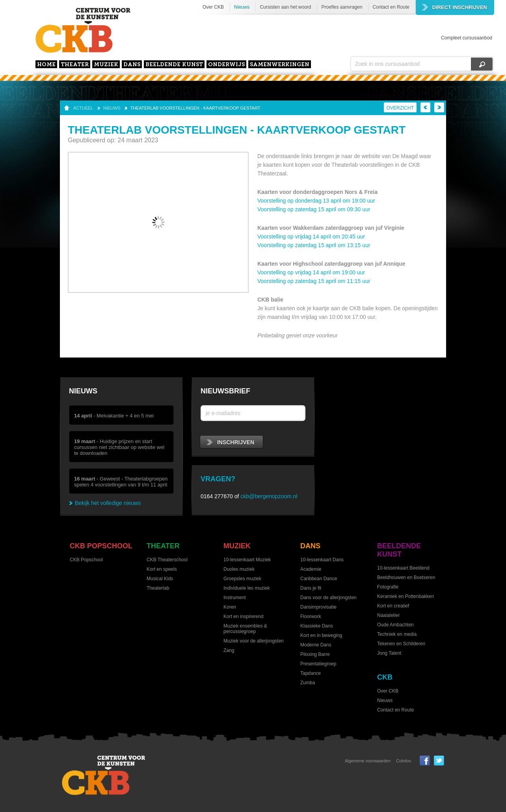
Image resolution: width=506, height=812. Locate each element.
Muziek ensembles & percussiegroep (245, 629)
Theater (75, 65)
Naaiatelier (388, 615)
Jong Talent (389, 653)
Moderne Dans (316, 645)
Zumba (308, 683)
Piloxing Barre (315, 654)
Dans (132, 65)
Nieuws (242, 7)
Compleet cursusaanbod (467, 38)
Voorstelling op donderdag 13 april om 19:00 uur (316, 201)
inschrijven (230, 442)
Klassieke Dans (317, 626)
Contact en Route (391, 7)
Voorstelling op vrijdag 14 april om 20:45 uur (311, 237)
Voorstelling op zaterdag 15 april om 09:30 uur (314, 209)
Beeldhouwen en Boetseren (406, 577)
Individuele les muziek (246, 588)
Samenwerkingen (280, 65)
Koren (230, 607)
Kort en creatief (393, 606)
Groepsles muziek (242, 579)
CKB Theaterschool (167, 560)
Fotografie (388, 587)
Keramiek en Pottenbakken (406, 596)
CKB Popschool (101, 546)
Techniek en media (397, 634)
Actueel (83, 108)
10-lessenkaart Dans (322, 560)
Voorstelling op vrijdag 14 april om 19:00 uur (311, 272)
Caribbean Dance (319, 579)
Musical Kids (160, 579)
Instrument (235, 598)
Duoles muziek (239, 569)
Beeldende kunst (174, 65)
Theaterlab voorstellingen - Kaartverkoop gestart (195, 108)
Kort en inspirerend (243, 616)
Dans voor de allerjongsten (328, 598)
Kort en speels (162, 569)
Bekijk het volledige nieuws (108, 503)
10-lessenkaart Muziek (247, 560)
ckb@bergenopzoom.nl (269, 496)
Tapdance (311, 673)
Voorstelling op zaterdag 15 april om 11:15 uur (314, 281)
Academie (311, 569)
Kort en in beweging (321, 635)
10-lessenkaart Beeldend (403, 568)
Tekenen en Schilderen (401, 644)
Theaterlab (158, 588)
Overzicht (400, 108)
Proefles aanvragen (342, 7)
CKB (385, 677)
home (46, 65)
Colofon (404, 761)
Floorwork (311, 616)
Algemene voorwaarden (368, 761)
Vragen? (218, 479)
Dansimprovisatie (318, 607)
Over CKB (213, 7)
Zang (229, 650)
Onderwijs (226, 65)
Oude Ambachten (395, 625)
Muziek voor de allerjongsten (254, 641)
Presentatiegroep (318, 664)
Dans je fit (311, 588)
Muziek (106, 65)
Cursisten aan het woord (285, 7)
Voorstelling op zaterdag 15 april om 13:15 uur (314, 245)
